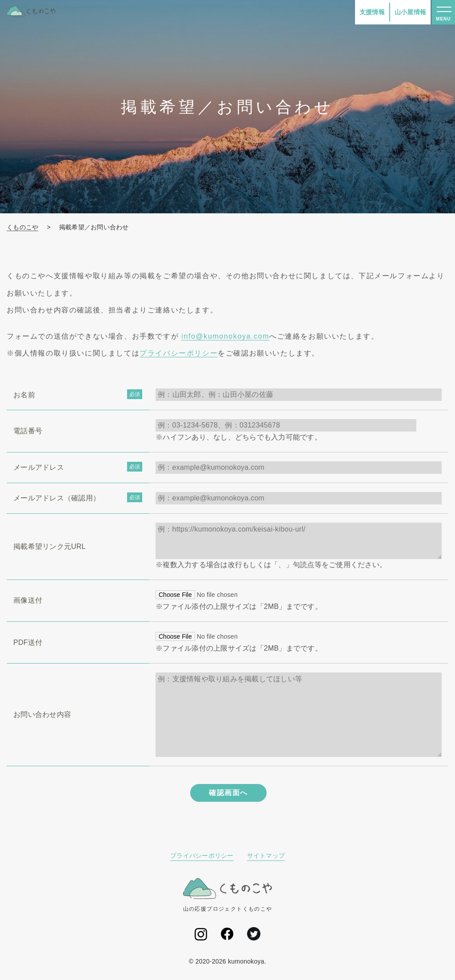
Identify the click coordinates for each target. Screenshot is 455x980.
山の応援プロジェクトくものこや (228, 895)
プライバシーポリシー (179, 353)
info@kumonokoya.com (225, 336)
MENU (443, 19)
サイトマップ (266, 856)
